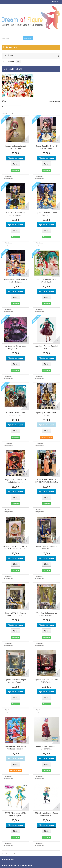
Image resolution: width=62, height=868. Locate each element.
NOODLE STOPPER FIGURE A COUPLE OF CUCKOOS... (15, 548)
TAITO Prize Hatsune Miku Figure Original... (15, 814)
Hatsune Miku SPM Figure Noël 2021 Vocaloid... (15, 748)
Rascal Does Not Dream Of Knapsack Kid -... (47, 147)
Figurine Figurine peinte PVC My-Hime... (46, 548)
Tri (2, 106)
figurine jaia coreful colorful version (46, 414)
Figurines (11, 61)
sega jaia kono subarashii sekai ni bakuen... (16, 481)
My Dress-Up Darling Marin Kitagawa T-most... (15, 347)
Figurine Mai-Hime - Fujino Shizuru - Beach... (15, 681)
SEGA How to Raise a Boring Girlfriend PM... (46, 814)
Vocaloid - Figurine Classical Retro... (47, 347)
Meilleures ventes (14, 69)
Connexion (56, 2)
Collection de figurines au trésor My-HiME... (46, 614)
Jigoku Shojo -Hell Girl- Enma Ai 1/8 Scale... (46, 681)
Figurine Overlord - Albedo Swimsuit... (46, 214)
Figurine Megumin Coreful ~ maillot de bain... (15, 281)
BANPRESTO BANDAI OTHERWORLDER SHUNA (46, 481)
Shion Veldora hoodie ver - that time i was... (15, 214)
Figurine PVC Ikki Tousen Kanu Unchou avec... (15, 614)
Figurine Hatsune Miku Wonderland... (46, 281)
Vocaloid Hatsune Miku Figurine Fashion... (15, 414)
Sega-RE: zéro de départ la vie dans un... (46, 748)
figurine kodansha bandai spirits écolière (16, 147)
